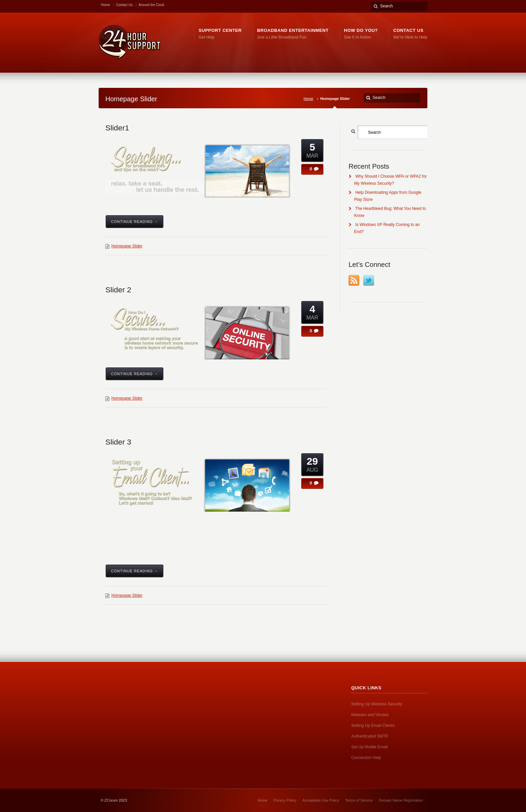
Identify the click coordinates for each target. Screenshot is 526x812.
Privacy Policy (285, 800)
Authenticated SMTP (370, 736)
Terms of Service (359, 800)
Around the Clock (151, 5)
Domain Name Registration (401, 800)
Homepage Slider (127, 246)
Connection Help (366, 758)
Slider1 (117, 128)
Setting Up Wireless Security (377, 704)
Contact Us (124, 5)
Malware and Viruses (370, 715)
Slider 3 (118, 442)
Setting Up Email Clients (373, 726)
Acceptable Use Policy (321, 800)
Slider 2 (118, 290)
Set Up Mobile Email (370, 747)
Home (106, 5)
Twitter (369, 280)
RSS (354, 280)
